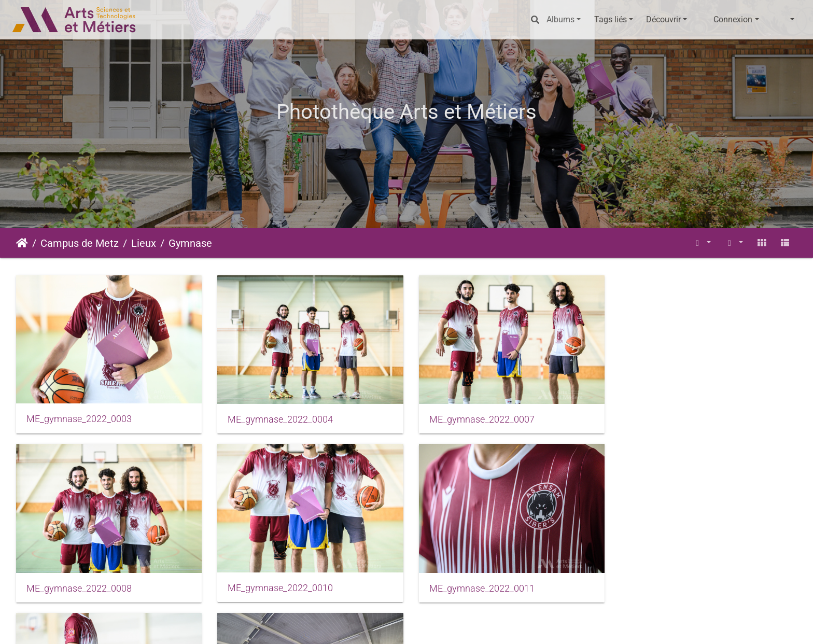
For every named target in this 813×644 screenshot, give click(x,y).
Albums (560, 19)
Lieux (144, 243)
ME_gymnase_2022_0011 (278, 585)
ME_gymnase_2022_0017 (676, 585)
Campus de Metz (80, 243)
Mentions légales (352, 626)
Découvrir (663, 19)
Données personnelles (557, 626)
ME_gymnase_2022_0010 (79, 585)
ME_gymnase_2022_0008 (676, 418)
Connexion (733, 19)
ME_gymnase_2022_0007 (477, 418)
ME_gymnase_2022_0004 (278, 418)
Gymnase (190, 243)
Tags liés (611, 19)
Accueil (22, 243)
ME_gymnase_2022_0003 (79, 417)
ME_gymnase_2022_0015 (477, 585)
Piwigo (277, 626)
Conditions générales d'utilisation (450, 626)
